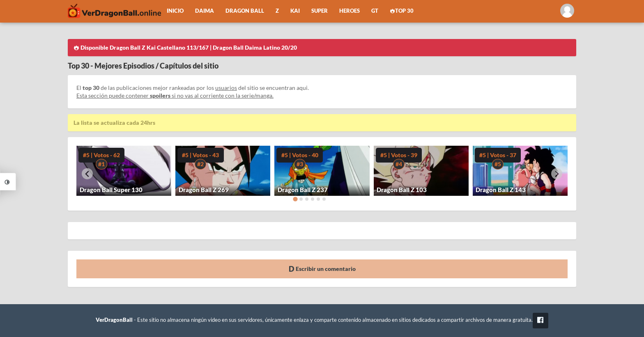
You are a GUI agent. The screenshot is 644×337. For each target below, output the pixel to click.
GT (375, 11)
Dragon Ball (245, 11)
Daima (205, 11)
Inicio (175, 11)
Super (320, 11)
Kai (295, 11)
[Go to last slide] (87, 174)
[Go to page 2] (301, 199)
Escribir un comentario (322, 269)
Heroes (350, 11)
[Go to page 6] (324, 199)
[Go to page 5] (318, 199)
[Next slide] (557, 174)
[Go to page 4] (313, 199)
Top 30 (402, 11)
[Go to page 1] (295, 199)
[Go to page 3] (307, 199)
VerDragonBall (114, 320)
